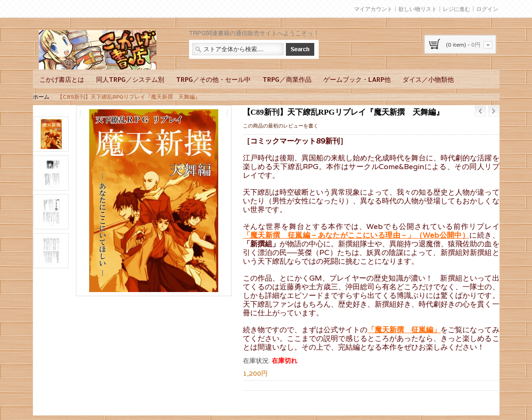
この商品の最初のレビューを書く (281, 126)
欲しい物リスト (418, 9)
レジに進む (457, 9)
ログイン (487, 9)
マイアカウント (373, 9)
